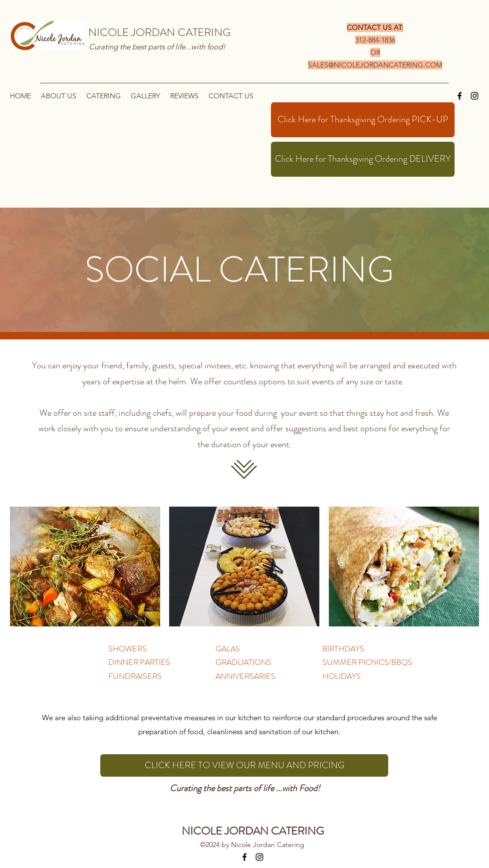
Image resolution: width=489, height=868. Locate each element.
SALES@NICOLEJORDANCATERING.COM (375, 65)
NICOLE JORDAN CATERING (159, 32)
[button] (104, 96)
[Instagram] (475, 96)
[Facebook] (460, 96)
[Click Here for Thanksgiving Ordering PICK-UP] (363, 120)
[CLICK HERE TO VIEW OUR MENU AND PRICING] (244, 765)
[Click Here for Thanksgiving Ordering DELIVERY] (363, 159)
